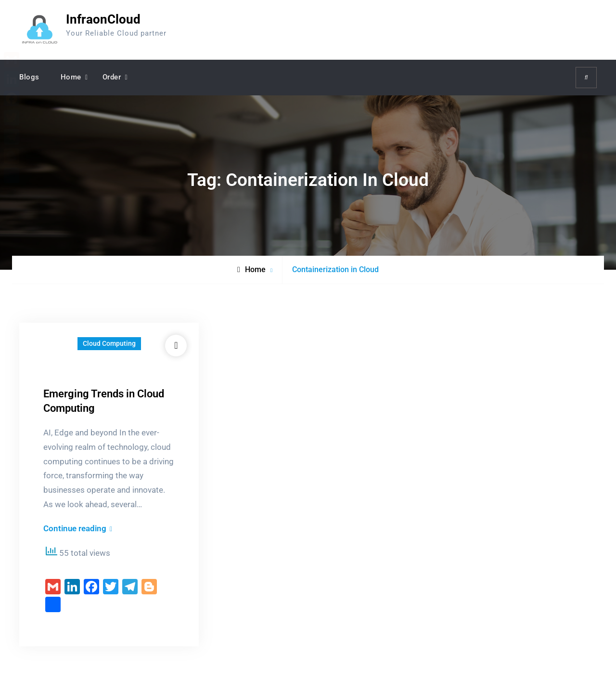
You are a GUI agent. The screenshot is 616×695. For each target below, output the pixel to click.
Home (71, 77)
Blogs (29, 77)
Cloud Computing (109, 343)
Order (112, 77)
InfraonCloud (103, 19)
